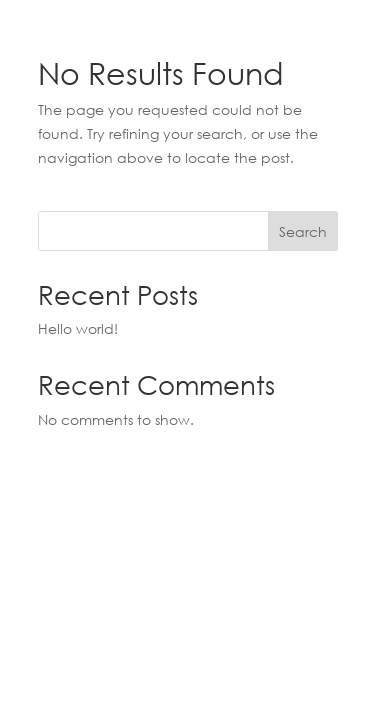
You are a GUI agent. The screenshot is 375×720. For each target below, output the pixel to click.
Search (303, 231)
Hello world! (78, 328)
